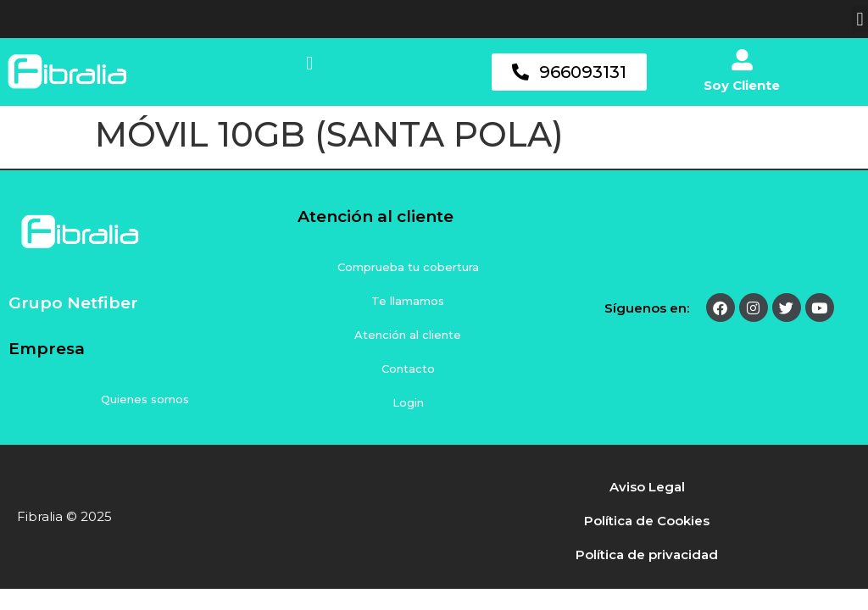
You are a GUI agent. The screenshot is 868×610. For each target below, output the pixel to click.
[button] (860, 19)
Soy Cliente (742, 85)
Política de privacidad (647, 555)
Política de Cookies (647, 521)
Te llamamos (408, 301)
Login (408, 402)
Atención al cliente (408, 335)
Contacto (408, 369)
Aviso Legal (647, 487)
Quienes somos (145, 399)
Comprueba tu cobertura (408, 267)
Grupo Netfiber (73, 303)
